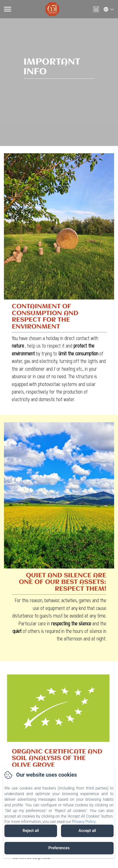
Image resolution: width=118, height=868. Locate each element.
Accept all (87, 831)
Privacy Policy (84, 822)
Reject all (31, 831)
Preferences (59, 848)
